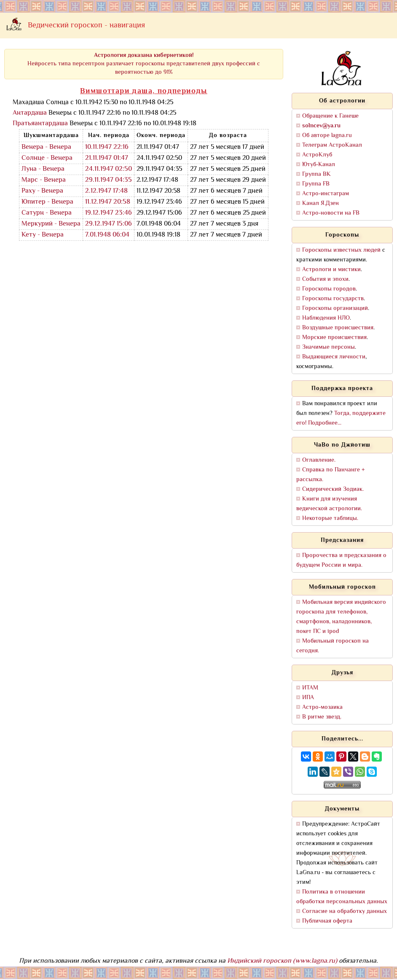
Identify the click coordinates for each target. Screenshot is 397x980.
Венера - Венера (46, 147)
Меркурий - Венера (51, 224)
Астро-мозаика (322, 707)
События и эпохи (325, 279)
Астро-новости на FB (331, 213)
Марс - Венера (44, 180)
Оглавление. (319, 460)
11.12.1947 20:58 (108, 202)
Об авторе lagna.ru (327, 136)
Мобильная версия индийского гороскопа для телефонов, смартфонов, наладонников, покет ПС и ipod (341, 617)
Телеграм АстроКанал (332, 145)
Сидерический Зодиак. (333, 489)
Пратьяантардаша (40, 124)
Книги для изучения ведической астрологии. (329, 504)
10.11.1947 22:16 (107, 147)
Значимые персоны (329, 347)
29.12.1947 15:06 (109, 224)
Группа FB (316, 184)
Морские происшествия (334, 338)
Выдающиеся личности (334, 357)
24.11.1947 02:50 (109, 169)
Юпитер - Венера (47, 202)
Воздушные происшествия (338, 328)
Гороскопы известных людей (341, 250)
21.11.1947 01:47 (107, 158)
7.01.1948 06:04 (107, 235)
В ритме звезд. (322, 717)
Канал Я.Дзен (321, 203)
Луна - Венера (43, 169)
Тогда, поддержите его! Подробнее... (341, 418)
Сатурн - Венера (47, 213)
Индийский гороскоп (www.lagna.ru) (282, 961)
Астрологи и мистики (331, 270)
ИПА (308, 698)
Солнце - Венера (47, 158)
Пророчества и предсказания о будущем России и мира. (341, 560)
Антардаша (30, 113)
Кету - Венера (43, 235)
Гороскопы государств (333, 299)
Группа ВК (317, 174)
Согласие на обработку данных (345, 911)
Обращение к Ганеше (330, 116)
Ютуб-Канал (319, 165)
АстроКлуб (317, 155)
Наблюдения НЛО (326, 318)
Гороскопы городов (329, 289)
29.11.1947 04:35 (109, 180)
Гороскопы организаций (335, 308)
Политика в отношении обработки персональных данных (342, 897)
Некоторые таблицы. (330, 518)
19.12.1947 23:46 (109, 213)
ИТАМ (310, 688)
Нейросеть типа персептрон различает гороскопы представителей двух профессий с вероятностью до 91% (144, 64)
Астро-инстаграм (326, 194)
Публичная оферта (327, 921)
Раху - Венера (42, 191)
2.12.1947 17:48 (106, 191)
